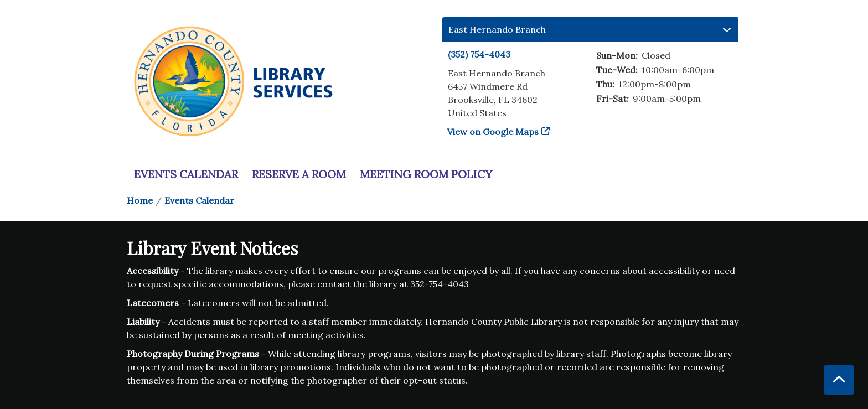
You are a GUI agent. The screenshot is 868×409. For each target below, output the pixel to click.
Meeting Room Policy (426, 174)
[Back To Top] (839, 380)
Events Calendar (186, 174)
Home (140, 200)
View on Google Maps (493, 132)
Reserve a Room (299, 174)
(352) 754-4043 (479, 54)
